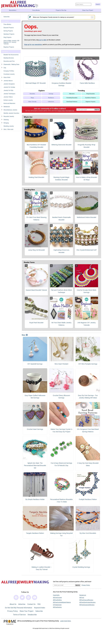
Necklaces (51, 98)
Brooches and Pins (9, 61)
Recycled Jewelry (9, 116)
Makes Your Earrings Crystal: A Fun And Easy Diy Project (61, 430)
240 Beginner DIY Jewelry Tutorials (87, 324)
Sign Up (97, 110)
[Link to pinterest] (28, 597)
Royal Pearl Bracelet (36, 323)
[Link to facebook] (16, 597)
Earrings (51, 94)
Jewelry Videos (8, 97)
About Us (13, 604)
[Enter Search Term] (83, 4)
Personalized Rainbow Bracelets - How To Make (61, 501)
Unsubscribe (32, 615)
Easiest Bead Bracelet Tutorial (36, 290)
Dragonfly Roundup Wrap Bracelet (86, 146)
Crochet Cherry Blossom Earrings (61, 397)
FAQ (39, 604)
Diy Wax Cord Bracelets (88, 533)
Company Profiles (9, 71)
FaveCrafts (56, 595)
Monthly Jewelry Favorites (11, 113)
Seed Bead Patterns (72, 102)
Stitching (6, 120)
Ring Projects (8, 37)
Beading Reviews (9, 58)
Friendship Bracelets (72, 98)
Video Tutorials (32, 102)
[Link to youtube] (35, 597)
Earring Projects (8, 31)
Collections (51, 102)
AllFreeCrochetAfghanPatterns (62, 602)
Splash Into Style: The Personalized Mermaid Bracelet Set (35, 465)
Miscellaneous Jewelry (10, 110)
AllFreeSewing (57, 607)
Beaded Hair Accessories (11, 55)
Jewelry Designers (9, 84)
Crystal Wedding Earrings (81, 567)
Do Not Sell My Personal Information (19, 608)
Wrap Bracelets (91, 94)
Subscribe (7, 17)
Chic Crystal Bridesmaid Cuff (86, 250)
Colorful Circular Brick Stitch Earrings (86, 291)
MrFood (82, 598)
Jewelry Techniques (9, 94)
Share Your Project (27, 611)
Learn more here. (66, 621)
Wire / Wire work (8, 129)
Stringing (6, 123)
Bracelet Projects (9, 28)
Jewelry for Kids (8, 90)
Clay (5, 68)
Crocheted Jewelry (9, 74)
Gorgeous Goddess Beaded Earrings (61, 84)
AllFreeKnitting (57, 600)
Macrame (72, 94)
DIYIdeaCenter (57, 605)
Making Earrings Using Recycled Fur (61, 534)
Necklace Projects (9, 34)
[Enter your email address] (64, 585)
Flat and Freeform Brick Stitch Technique (61, 291)
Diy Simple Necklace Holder (35, 499)
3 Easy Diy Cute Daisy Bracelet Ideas (88, 464)
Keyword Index (40, 608)
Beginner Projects (9, 47)
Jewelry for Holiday (9, 87)
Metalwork (7, 107)
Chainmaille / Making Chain (11, 64)
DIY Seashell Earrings (35, 364)
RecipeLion (83, 595)
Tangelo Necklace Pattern (35, 533)
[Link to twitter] (22, 597)
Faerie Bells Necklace (87, 83)
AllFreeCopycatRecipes (86, 600)
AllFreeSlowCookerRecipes (87, 602)
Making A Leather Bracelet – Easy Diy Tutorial (42, 568)
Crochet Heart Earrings (35, 429)
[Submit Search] (98, 4)
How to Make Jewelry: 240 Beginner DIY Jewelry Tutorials (11, 42)
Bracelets (32, 94)
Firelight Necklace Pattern (88, 499)
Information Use (70, 111)
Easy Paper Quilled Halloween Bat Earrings (35, 397)
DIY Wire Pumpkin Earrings (88, 364)
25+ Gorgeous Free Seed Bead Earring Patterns (88, 430)
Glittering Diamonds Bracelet (61, 145)
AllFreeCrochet (57, 598)
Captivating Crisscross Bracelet (61, 251)
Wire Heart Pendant (61, 364)
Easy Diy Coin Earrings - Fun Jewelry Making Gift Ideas (88, 397)
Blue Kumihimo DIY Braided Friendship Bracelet (36, 146)
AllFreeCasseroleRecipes (87, 605)
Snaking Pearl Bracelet (36, 177)
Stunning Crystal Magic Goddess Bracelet (61, 178)
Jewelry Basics (8, 81)
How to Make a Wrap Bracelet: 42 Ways (87, 178)
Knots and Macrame (9, 103)
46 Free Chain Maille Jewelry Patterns (61, 324)
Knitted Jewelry (8, 100)
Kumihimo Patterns (91, 98)
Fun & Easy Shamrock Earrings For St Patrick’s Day (61, 464)
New (25, 335)
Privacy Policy (61, 111)
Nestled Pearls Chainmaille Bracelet (61, 219)
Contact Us (31, 604)
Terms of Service (19, 615)
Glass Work (7, 77)
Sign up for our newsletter (33, 45)
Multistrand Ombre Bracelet (87, 217)
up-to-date (43, 40)
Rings (32, 98)
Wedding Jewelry (9, 126)
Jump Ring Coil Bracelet (36, 250)
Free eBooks (7, 24)
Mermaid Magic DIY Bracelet (36, 83)
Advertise (22, 604)
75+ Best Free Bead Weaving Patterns (36, 219)
